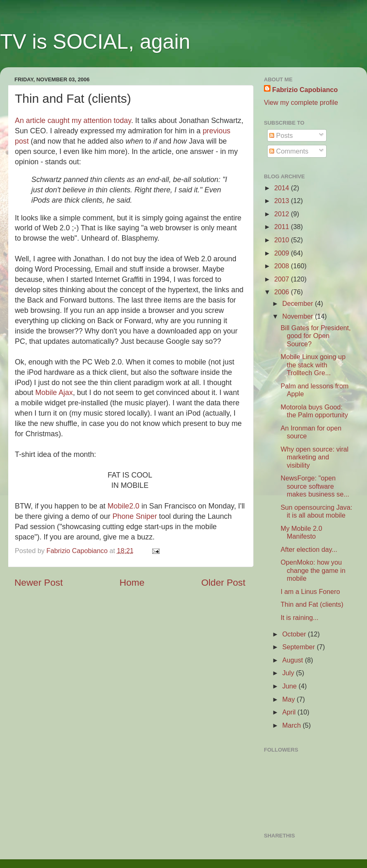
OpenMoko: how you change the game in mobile (313, 570)
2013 (283, 201)
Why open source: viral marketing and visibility (314, 457)
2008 (283, 266)
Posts (281, 135)
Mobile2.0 (124, 506)
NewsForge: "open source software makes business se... (315, 486)
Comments (289, 151)
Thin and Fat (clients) (312, 604)
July (289, 673)
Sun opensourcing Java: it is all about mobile (316, 511)
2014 (283, 188)
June (290, 686)
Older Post (223, 582)
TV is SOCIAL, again (95, 42)
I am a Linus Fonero (310, 591)
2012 (283, 214)
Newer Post (39, 582)
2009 (283, 253)
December (298, 303)
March (292, 725)
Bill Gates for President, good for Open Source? (315, 336)
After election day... (309, 549)
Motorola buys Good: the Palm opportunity (314, 411)
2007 (283, 279)
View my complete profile (301, 102)
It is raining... (299, 617)
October (295, 634)
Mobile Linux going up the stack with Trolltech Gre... (313, 365)
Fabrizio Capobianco (78, 551)
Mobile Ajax (54, 393)
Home (132, 582)
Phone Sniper (135, 516)
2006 (283, 292)
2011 (283, 227)
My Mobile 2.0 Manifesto (301, 532)
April (290, 712)
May (289, 699)
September (299, 647)
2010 (283, 240)
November (298, 316)
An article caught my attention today (73, 121)
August (293, 660)
